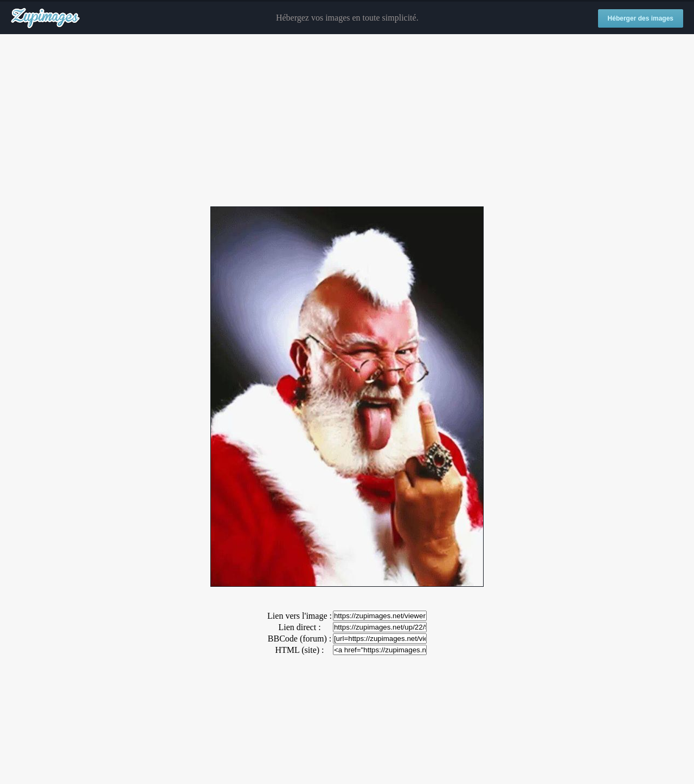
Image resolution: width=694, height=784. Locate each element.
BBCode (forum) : (300, 639)
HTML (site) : (299, 650)
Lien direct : (299, 627)
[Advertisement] (347, 121)
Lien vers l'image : (300, 616)
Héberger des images (641, 18)
